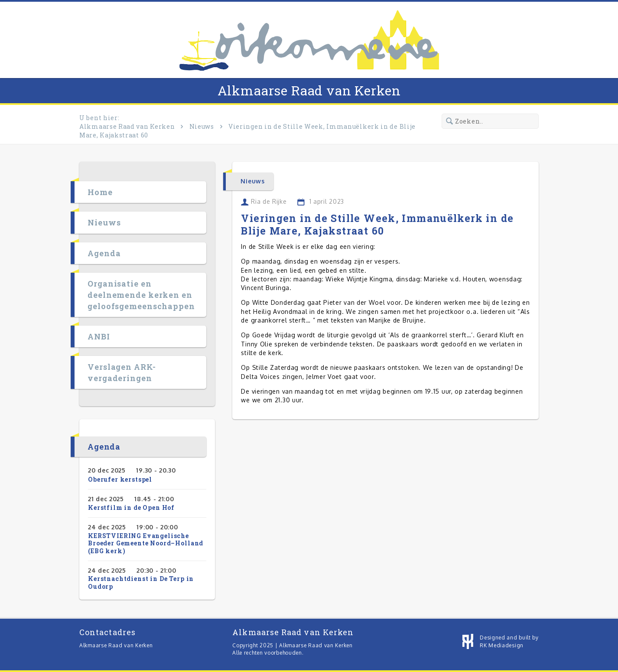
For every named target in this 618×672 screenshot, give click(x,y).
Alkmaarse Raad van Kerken (309, 90)
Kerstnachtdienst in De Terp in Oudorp (141, 582)
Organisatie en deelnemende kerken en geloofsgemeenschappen (141, 295)
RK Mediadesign (502, 645)
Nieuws (202, 126)
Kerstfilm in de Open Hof (131, 507)
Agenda (104, 253)
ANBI (99, 336)
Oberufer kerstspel (120, 479)
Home (100, 192)
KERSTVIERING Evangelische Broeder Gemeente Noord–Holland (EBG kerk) (146, 543)
